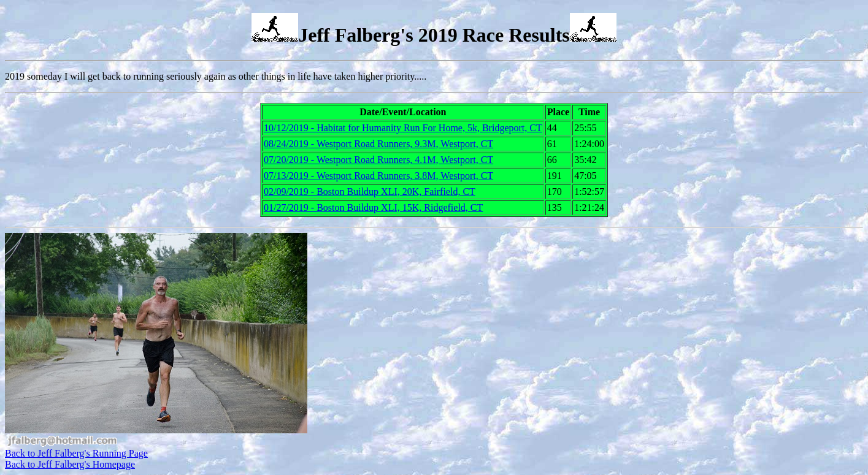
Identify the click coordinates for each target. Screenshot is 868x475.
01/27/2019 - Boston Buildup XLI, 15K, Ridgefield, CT (373, 207)
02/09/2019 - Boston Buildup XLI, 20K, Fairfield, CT (370, 192)
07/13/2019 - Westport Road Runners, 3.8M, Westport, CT (378, 176)
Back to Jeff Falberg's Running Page (76, 453)
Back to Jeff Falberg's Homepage (70, 464)
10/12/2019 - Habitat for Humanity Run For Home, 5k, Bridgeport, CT (403, 128)
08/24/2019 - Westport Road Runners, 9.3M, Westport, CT (378, 144)
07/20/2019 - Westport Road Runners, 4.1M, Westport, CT (378, 160)
